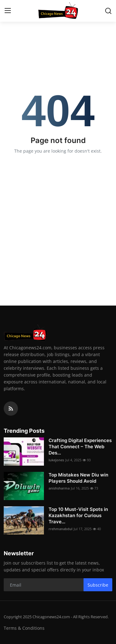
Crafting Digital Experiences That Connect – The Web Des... (80, 447)
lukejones (56, 460)
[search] (108, 11)
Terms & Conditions (24, 628)
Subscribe (98, 585)
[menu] (8, 11)
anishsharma (59, 488)
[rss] (11, 409)
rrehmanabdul (60, 529)
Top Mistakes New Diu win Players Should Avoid (78, 478)
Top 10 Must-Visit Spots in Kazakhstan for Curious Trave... (78, 515)
